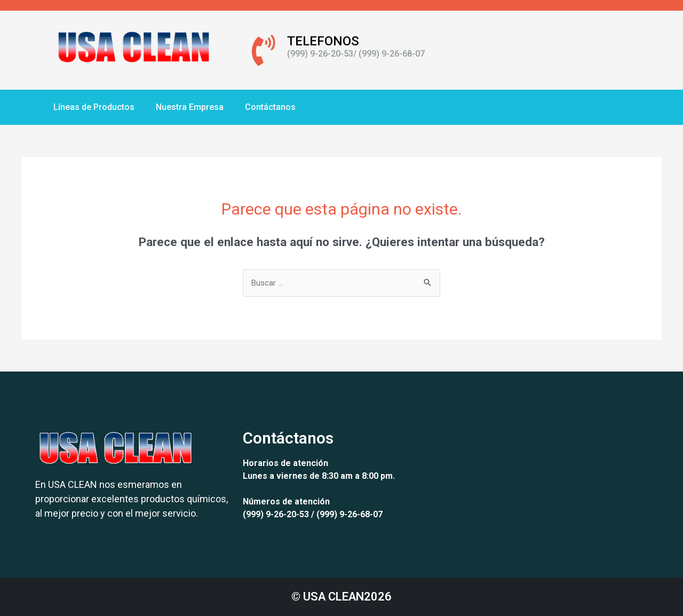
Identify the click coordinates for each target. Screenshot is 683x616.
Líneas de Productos (94, 107)
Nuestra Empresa (190, 107)
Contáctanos (270, 107)
